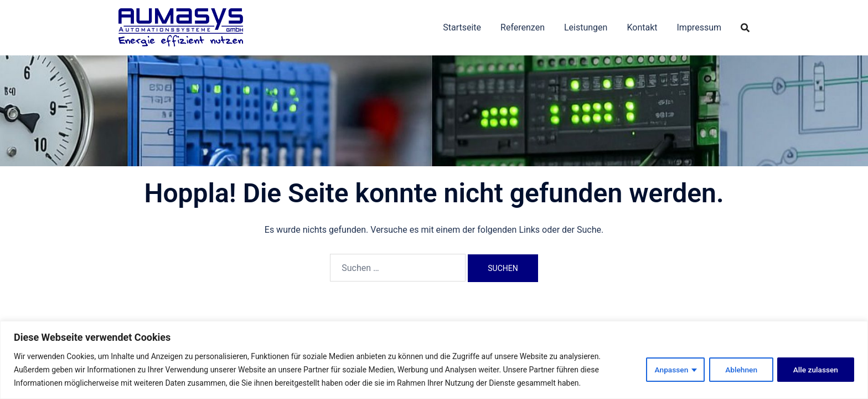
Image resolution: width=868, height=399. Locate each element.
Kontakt (642, 27)
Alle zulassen (815, 370)
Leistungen (586, 27)
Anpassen (669, 370)
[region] (434, 360)
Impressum (699, 27)
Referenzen (523, 27)
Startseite (462, 27)
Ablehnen (739, 370)
